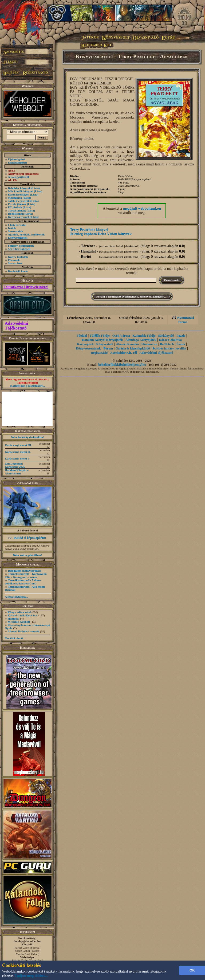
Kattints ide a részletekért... (27, 386)
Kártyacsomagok (19, 194)
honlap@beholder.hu (27, 941)
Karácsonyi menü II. (18, 452)
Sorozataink (16, 231)
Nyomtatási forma (186, 320)
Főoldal (82, 336)
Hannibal (14, 619)
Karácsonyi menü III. (18, 445)
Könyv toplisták (18, 257)
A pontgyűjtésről (19, 177)
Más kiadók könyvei (21, 191)
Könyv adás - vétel (19, 612)
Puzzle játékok (17, 204)
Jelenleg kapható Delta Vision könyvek (101, 234)
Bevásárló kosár (18, 271)
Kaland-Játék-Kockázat (23, 615)
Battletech (167, 344)
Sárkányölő (166, 336)
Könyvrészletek (18, 238)
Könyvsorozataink (88, 348)
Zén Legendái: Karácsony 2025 (15, 465)
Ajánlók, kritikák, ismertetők (26, 234)
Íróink (12, 228)
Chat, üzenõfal (17, 225)
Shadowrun (149, 344)
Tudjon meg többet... (31, 976)
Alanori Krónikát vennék (24, 631)
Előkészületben (17, 162)
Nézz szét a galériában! (27, 555)
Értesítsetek (172, 280)
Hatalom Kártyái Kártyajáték (102, 340)
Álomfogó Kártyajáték (141, 340)
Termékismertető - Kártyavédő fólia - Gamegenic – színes (26, 575)
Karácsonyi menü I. (17, 458)
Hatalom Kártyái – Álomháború (17, 472)
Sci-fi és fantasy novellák (169, 348)
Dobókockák (16, 214)
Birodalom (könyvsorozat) (24, 571)
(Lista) (36, 188)
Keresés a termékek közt (23, 217)
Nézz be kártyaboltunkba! (27, 437)
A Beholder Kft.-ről (123, 353)
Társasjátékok (17, 210)
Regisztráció (99, 353)
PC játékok (15, 207)
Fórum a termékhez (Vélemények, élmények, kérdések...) (132, 296)
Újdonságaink (17, 159)
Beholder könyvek (19, 188)
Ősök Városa (121, 336)
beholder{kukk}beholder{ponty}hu (122, 365)
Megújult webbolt (19, 622)
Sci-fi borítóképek (19, 249)
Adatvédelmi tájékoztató (156, 353)
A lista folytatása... (16, 597)
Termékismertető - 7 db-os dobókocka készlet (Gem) (23, 582)
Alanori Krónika (127, 344)
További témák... (15, 638)
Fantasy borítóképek (21, 246)
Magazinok (15, 198)
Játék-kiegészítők (19, 201)
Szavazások (15, 263)
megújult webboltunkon (142, 208)
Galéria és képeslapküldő (133, 348)
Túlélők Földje (100, 336)
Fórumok (14, 260)
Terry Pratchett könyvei (89, 230)
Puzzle (181, 336)
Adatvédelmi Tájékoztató (16, 326)
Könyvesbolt (105, 344)
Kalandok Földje (144, 336)
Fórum (108, 348)
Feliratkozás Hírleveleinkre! (26, 287)
